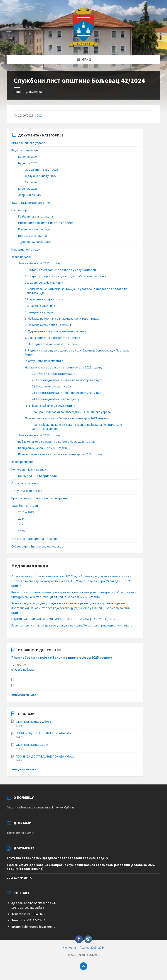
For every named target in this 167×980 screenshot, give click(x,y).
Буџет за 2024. (28, 157)
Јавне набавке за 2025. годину (39, 263)
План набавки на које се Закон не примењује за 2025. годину (62, 657)
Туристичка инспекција (35, 242)
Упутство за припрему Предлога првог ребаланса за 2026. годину (57, 858)
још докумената (24, 695)
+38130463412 (36, 914)
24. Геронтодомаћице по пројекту (56, 399)
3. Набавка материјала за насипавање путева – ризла (62, 318)
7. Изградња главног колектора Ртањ (51, 344)
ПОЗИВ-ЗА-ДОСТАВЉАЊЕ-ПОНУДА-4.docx (45, 756)
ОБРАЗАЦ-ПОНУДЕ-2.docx (33, 722)
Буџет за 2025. (28, 163)
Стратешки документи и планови (35, 539)
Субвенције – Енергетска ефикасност (38, 546)
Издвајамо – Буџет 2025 (42, 170)
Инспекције (20, 210)
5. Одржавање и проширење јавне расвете (56, 331)
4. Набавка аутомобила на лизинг (48, 325)
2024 (40, 115)
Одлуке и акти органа (27, 491)
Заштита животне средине (31, 203)
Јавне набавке (22, 257)
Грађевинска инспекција (36, 216)
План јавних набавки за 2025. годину (50, 406)
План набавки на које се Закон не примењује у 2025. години (67, 418)
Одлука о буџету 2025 (40, 176)
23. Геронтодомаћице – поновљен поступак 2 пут (66, 393)
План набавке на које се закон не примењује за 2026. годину (60, 454)
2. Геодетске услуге (39, 312)
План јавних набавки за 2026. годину (43, 448)
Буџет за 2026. (28, 189)
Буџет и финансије (25, 150)
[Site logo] (83, 46)
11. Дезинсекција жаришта (44, 282)
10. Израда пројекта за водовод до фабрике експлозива (65, 276)
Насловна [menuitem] (69, 947)
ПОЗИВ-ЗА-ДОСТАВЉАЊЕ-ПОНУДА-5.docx (45, 733)
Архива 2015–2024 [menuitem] (92, 947)
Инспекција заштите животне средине (46, 223)
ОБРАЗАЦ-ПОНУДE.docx (32, 745)
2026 (21, 531)
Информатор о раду (26, 249)
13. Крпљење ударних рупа (44, 299)
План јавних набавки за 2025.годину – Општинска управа (71, 412)
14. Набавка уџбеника (40, 306)
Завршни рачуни (30, 195)
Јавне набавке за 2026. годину (39, 435)
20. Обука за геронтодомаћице (54, 374)
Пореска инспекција (32, 236)
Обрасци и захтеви (25, 483)
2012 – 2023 (26, 512)
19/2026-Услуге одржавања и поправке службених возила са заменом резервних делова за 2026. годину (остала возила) (81, 867)
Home (18, 92)
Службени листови (25, 506)
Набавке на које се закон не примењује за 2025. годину (64, 367)
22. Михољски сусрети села (51, 386)
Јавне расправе (22, 462)
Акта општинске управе (28, 143)
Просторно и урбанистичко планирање (39, 498)
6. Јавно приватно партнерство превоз (53, 338)
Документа (34, 92)
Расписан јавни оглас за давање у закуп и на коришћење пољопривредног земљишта (72, 625)
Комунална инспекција (34, 229)
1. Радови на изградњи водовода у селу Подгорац (60, 270)
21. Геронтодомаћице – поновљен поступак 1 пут (66, 380)
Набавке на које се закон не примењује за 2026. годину (57, 442)
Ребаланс (32, 182)
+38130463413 (36, 920)
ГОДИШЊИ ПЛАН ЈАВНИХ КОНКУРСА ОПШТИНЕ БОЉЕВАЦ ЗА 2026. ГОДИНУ (63, 619)
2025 (21, 525)
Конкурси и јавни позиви (29, 469)
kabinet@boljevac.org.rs (39, 927)
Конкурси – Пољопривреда (37, 476)
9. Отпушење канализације (44, 361)
